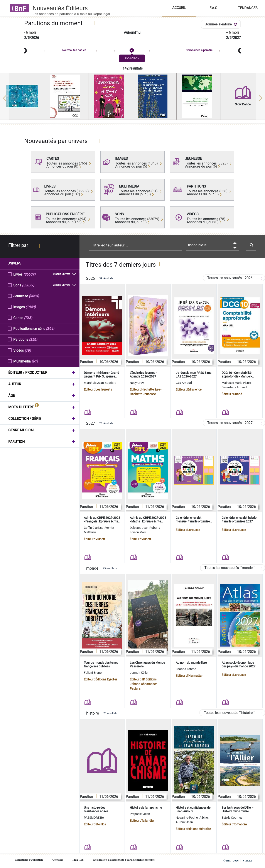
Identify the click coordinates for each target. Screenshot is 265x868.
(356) (33, 339)
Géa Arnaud (184, 383)
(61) (35, 361)
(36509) (29, 274)
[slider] (132, 51)
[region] (132, 98)
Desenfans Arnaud (234, 387)
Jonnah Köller (139, 673)
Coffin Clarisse (94, 528)
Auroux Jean (184, 822)
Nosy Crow (137, 383)
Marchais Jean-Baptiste (100, 383)
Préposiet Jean (140, 814)
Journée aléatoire (222, 24)
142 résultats (133, 68)
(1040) (31, 307)
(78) (28, 350)
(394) (50, 328)
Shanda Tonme (186, 669)
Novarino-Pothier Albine (192, 818)
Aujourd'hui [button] (133, 32)
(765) (28, 318)
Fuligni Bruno (93, 673)
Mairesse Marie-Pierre (237, 383)
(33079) (28, 285)
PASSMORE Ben (95, 818)
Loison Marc (138, 532)
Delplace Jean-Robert (144, 528)
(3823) (34, 296)
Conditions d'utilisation (29, 860)
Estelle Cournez (232, 818)
